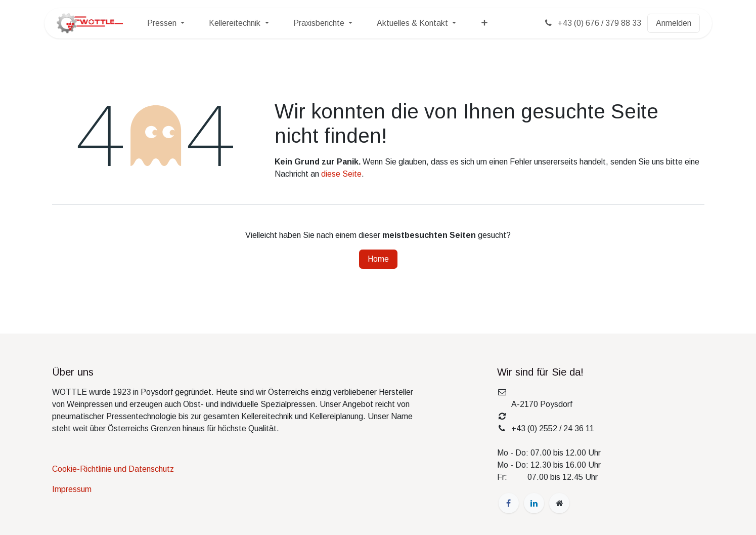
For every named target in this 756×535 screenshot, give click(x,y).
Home (378, 259)
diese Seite (341, 174)
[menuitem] (166, 23)
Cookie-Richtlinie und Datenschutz (113, 469)
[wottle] (559, 503)
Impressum (72, 489)
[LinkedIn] (534, 503)
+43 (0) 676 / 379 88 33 (592, 23)
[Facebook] (509, 503)
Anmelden (674, 23)
